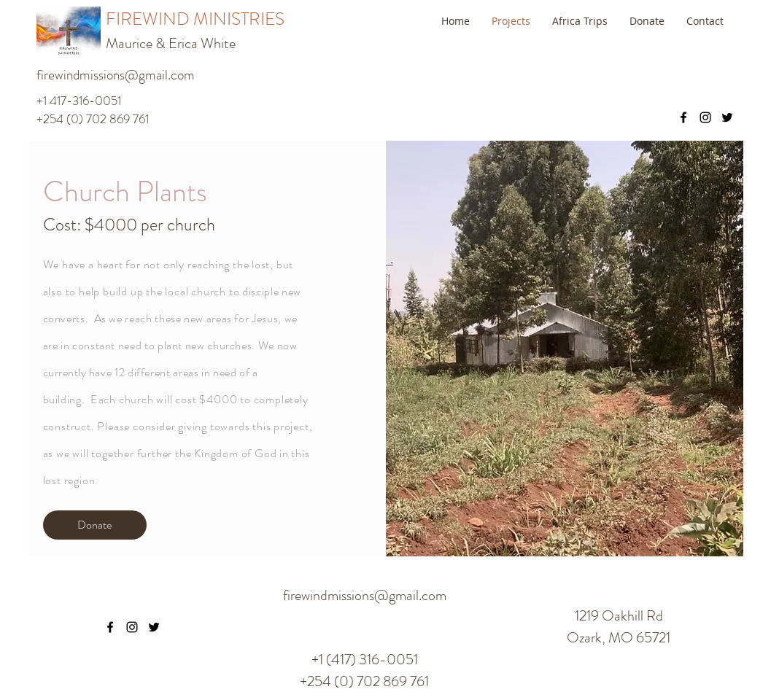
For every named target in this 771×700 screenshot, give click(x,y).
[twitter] (727, 117)
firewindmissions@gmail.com (116, 75)
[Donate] (95, 525)
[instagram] (705, 117)
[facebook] (683, 117)
